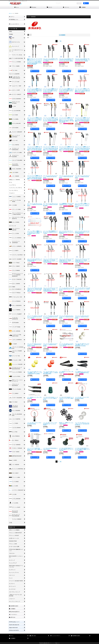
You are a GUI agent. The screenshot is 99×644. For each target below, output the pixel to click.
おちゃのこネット (47, 643)
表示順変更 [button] (62, 35)
